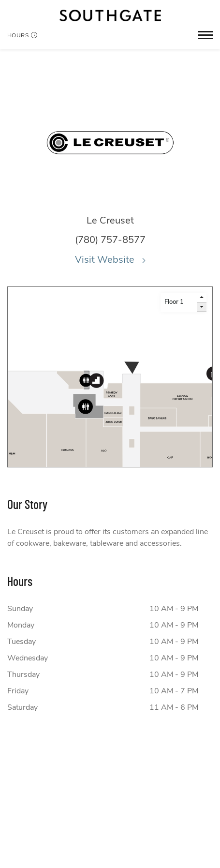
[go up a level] (202, 298)
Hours (22, 35)
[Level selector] (179, 302)
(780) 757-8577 (110, 240)
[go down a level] (202, 307)
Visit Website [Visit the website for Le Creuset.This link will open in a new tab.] (110, 260)
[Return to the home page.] (110, 15)
